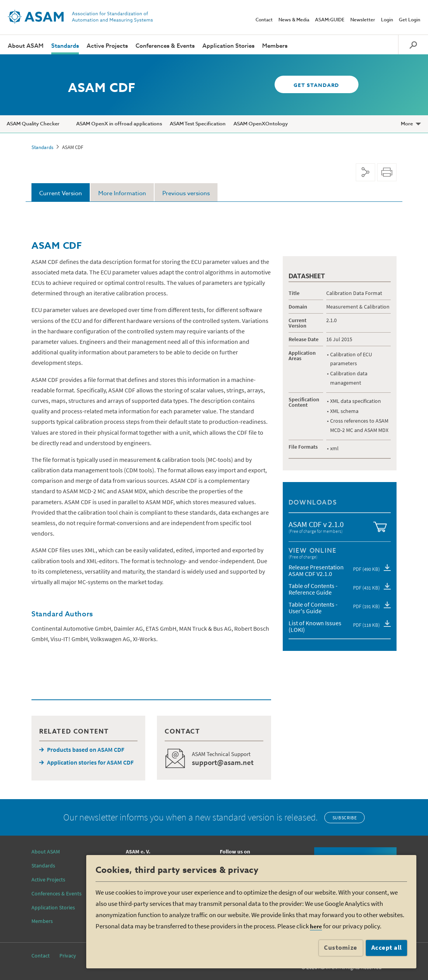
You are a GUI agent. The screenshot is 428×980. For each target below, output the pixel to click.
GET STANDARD (315, 86)
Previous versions (186, 193)
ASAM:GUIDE (330, 20)
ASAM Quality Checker (33, 124)
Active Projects (107, 46)
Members (275, 46)
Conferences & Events (165, 46)
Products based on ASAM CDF (86, 749)
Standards (65, 46)
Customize (341, 947)
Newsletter (363, 20)
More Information (122, 193)
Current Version (61, 193)
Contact (264, 20)
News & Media (294, 20)
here (316, 926)
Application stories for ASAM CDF (90, 762)
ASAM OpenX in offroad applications (119, 124)
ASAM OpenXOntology (261, 124)
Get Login (410, 20)
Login (387, 20)
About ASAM (26, 46)
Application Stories (228, 46)
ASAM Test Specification (198, 124)
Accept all (387, 947)
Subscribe (344, 818)
